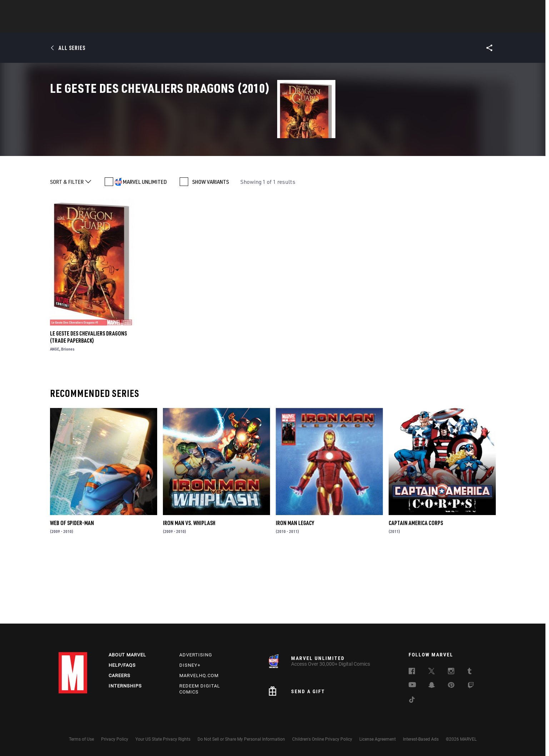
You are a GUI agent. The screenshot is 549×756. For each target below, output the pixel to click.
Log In (85, 9)
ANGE (55, 416)
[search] (478, 9)
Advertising (196, 655)
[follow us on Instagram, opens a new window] (451, 672)
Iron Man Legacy (295, 590)
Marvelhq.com (199, 676)
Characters (228, 25)
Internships (125, 686)
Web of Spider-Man (72, 590)
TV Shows (321, 25)
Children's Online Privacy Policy (322, 739)
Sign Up (108, 9)
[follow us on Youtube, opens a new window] (412, 685)
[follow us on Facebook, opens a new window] (412, 672)
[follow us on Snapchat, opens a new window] (432, 686)
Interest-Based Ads (421, 739)
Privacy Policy (115, 739)
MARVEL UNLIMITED (145, 248)
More (379, 25)
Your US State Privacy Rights (163, 739)
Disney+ (190, 665)
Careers (119, 676)
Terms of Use (81, 739)
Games (262, 25)
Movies (290, 25)
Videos (353, 25)
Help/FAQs (122, 665)
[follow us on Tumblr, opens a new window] (470, 672)
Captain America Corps (416, 590)
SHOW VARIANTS (211, 248)
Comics (193, 25)
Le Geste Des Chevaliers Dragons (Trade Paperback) (88, 404)
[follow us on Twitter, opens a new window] (431, 672)
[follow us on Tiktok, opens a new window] (412, 701)
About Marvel (127, 655)
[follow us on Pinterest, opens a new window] (451, 686)
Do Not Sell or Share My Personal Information (241, 739)
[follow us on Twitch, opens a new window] (471, 686)
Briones (68, 416)
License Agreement (378, 739)
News (167, 25)
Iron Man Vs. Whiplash (189, 590)
